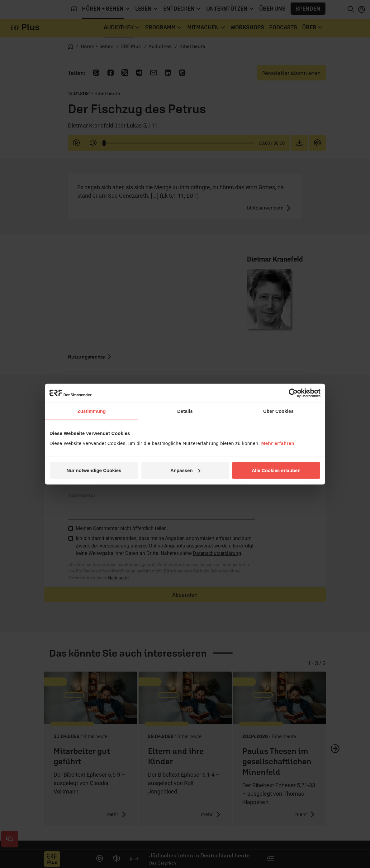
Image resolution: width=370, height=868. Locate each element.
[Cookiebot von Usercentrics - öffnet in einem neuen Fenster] (293, 393)
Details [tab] (185, 411)
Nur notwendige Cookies (94, 470)
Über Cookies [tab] (278, 411)
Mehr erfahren (278, 443)
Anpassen (185, 470)
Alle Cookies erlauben (276, 470)
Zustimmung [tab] (92, 411)
